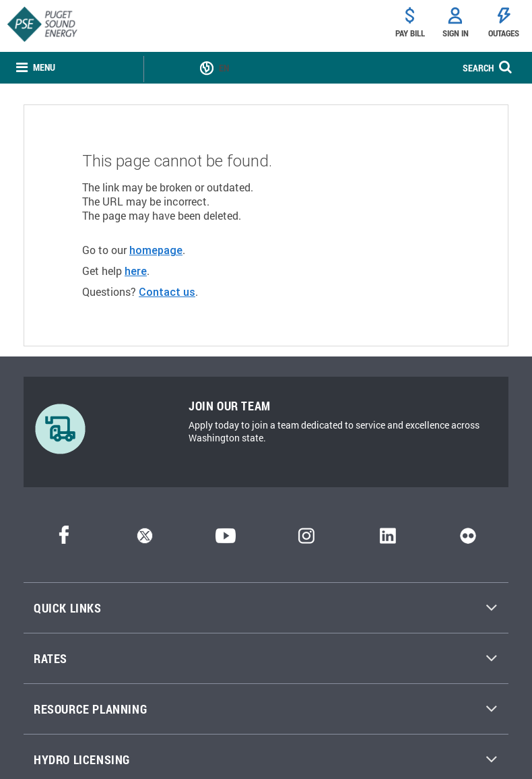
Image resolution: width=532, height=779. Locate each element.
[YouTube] (226, 539)
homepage (156, 250)
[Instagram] (306, 539)
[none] (36, 68)
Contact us (167, 292)
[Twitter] (145, 539)
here (136, 271)
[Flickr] (468, 539)
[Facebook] (64, 539)
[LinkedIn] (388, 539)
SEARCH (478, 68)
